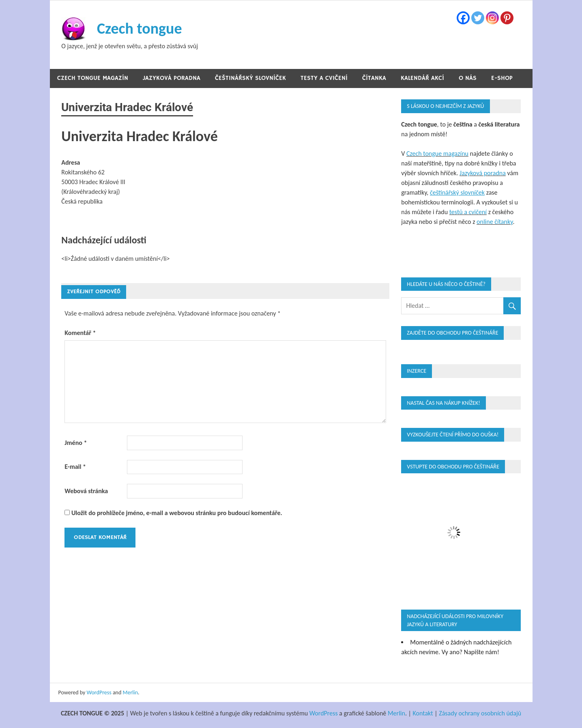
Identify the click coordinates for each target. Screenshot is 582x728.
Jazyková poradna (172, 78)
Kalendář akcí (422, 78)
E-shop (502, 78)
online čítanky (495, 222)
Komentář (80, 333)
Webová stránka (86, 491)
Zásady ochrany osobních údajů (480, 713)
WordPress (99, 693)
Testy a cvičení (324, 78)
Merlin (131, 693)
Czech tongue (140, 28)
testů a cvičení (468, 212)
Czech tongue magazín (93, 78)
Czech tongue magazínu (437, 154)
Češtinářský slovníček (250, 78)
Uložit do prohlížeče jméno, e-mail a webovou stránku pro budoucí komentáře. (177, 513)
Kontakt (423, 713)
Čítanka (374, 78)
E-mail (75, 467)
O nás (468, 78)
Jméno (76, 443)
